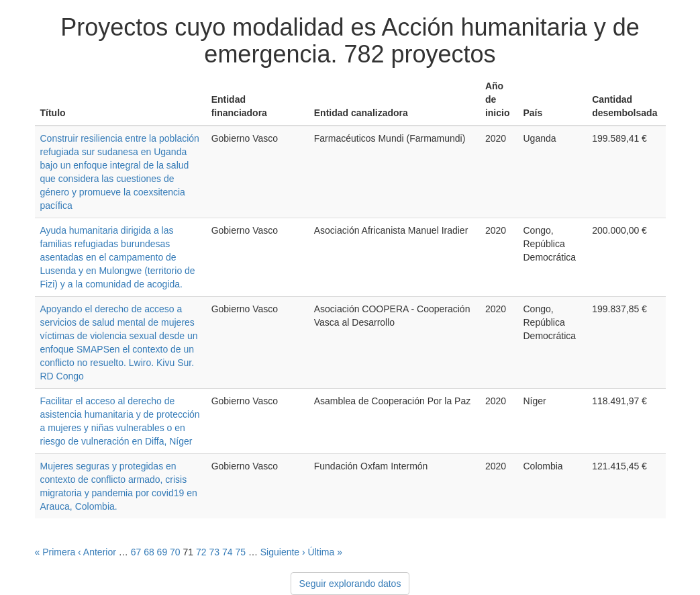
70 (175, 552)
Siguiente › (283, 552)
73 (214, 552)
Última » (325, 552)
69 (162, 552)
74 (228, 552)
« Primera (55, 552)
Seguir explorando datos (350, 584)
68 (149, 552)
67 (136, 552)
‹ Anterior (97, 552)
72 (201, 552)
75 (240, 552)
